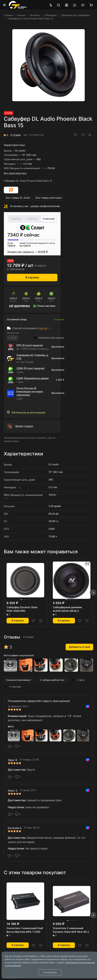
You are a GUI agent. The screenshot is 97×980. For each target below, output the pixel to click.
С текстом (12, 687)
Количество (13, 333)
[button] (93, 592)
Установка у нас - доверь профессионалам (35, 206)
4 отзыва (15, 135)
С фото (78, 680)
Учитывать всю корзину (49, 338)
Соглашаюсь (50, 972)
